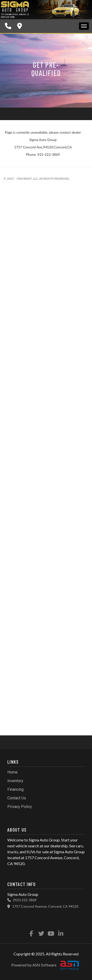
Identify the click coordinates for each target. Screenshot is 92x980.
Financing (15, 789)
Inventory (15, 781)
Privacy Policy (20, 807)
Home (13, 772)
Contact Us (17, 798)
